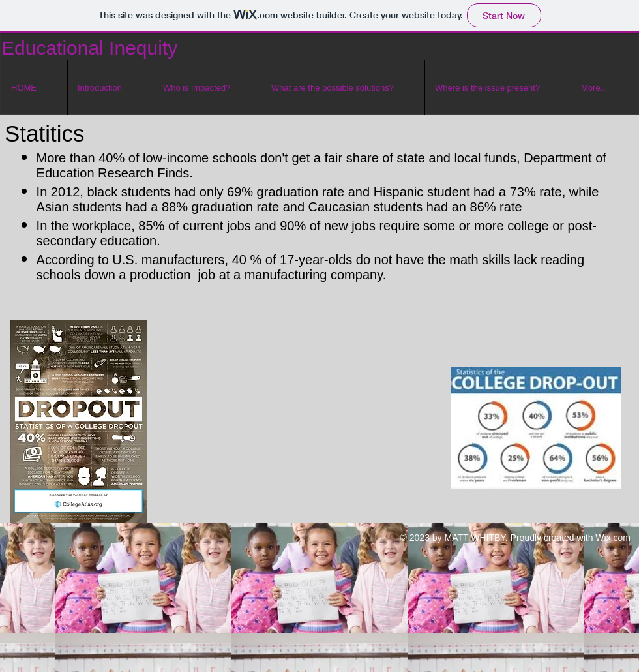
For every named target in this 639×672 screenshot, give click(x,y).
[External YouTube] (306, 428)
